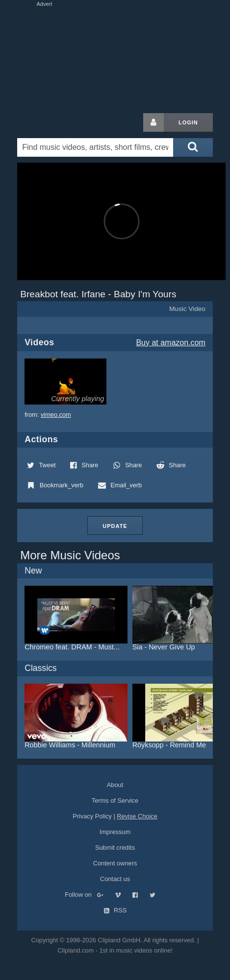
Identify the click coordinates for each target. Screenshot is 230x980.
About (115, 785)
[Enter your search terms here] (95, 147)
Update (115, 526)
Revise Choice (137, 816)
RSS (115, 910)
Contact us (115, 879)
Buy (170, 343)
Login (188, 122)
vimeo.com (56, 415)
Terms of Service (115, 801)
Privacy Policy (92, 816)
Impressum (115, 832)
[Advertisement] (115, 58)
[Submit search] (193, 147)
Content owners (115, 863)
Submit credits (115, 848)
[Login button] (153, 122)
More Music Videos (70, 555)
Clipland (69, 122)
